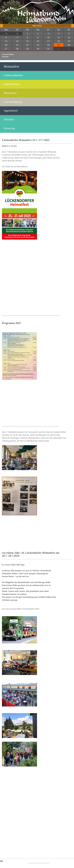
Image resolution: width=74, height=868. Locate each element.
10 (48, 37)
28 (17, 49)
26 (69, 45)
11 (59, 37)
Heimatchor (10, 93)
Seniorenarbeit (12, 84)
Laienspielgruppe (13, 102)
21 (17, 45)
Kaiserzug (9, 128)
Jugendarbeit (11, 111)
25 (59, 45)
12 (69, 37)
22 (27, 45)
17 (48, 41)
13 (6, 41)
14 (17, 41)
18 (59, 41)
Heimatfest (11, 66)
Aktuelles (9, 119)
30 (17, 34)
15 (27, 41)
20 (6, 45)
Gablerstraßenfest (13, 75)
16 (38, 41)
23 (38, 45)
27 (6, 49)
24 (48, 45)
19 (69, 41)
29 (6, 34)
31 (48, 49)
